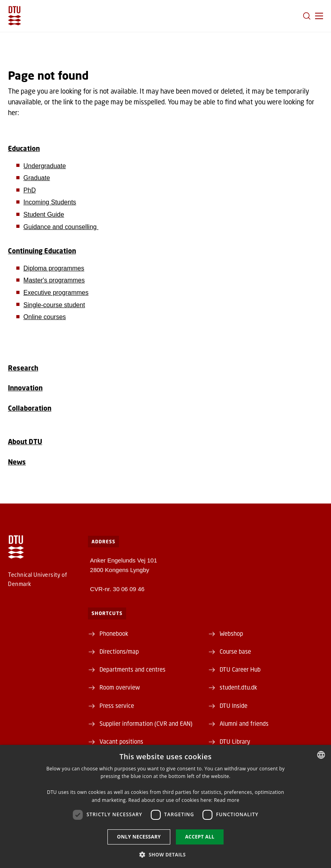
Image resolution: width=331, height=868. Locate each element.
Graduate (37, 178)
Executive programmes (56, 293)
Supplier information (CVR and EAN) (146, 723)
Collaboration (30, 408)
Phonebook (114, 633)
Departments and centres (132, 669)
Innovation (25, 388)
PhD (30, 190)
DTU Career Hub (240, 669)
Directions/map (119, 651)
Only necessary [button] (139, 837)
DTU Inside (234, 705)
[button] (319, 16)
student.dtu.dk (238, 687)
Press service (117, 705)
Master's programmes (54, 280)
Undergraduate (45, 166)
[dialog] (165, 806)
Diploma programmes (54, 268)
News (17, 462)
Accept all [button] (200, 837)
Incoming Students (50, 202)
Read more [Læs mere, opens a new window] (227, 800)
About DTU (25, 442)
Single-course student (54, 305)
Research (23, 368)
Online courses (45, 317)
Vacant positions (121, 741)
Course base (235, 651)
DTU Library (235, 741)
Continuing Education (42, 251)
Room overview (120, 687)
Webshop (231, 633)
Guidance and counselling (61, 227)
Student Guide (44, 215)
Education (24, 148)
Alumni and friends (244, 723)
